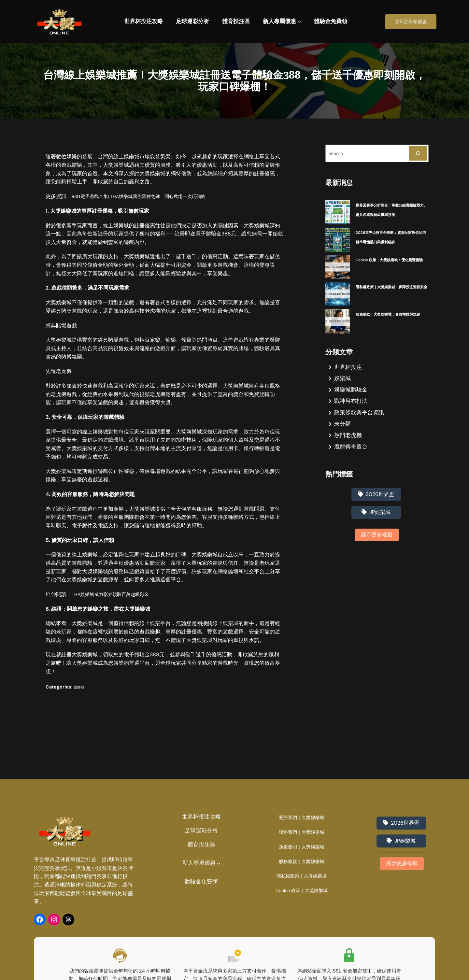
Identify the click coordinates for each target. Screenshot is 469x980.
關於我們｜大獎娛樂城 (302, 895)
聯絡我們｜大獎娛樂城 (302, 910)
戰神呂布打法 (351, 410)
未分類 (342, 433)
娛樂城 (80, 687)
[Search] (418, 153)
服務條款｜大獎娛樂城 (302, 939)
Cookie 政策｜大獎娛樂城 (302, 968)
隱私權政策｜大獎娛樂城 (302, 954)
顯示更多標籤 (377, 544)
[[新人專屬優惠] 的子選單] (299, 21)
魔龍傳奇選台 (351, 456)
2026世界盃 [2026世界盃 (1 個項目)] (380, 504)
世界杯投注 (348, 376)
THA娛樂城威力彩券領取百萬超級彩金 (116, 594)
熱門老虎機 (348, 445)
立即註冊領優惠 (411, 21)
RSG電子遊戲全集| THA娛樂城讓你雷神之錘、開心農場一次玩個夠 (148, 196)
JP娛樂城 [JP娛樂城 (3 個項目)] (380, 522)
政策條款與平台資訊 (359, 422)
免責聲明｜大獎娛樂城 (302, 924)
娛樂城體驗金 (351, 399)
